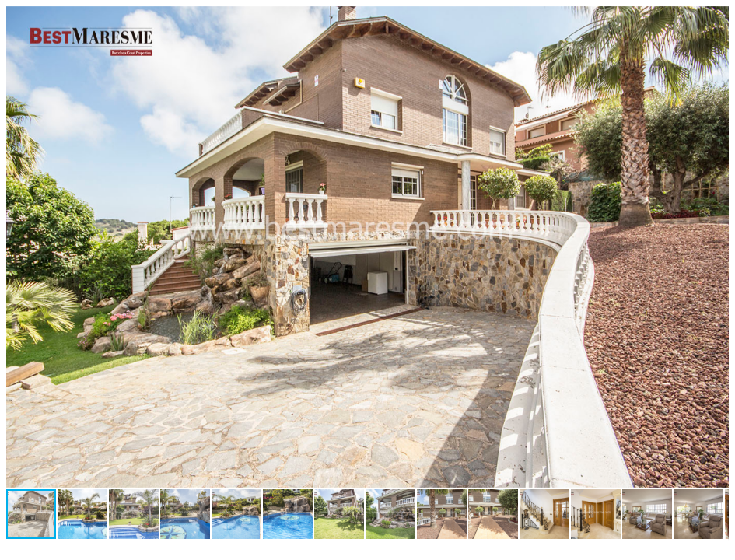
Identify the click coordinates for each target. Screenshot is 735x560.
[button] (715, 20)
